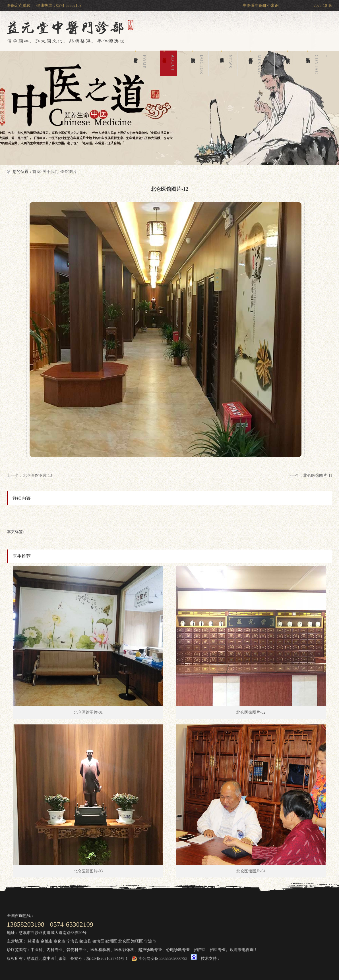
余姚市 (47, 941)
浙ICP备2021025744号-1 (107, 959)
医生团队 (198, 63)
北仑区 (124, 941)
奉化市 (59, 941)
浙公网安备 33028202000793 (163, 959)
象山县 (85, 941)
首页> (38, 172)
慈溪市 (34, 941)
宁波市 (150, 941)
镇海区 (98, 941)
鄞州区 (111, 941)
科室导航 (288, 54)
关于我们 (169, 63)
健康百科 (227, 63)
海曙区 (137, 941)
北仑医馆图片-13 (37, 476)
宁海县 (73, 941)
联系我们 (317, 63)
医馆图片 (69, 172)
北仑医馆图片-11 (318, 476)
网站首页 (141, 63)
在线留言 (260, 63)
